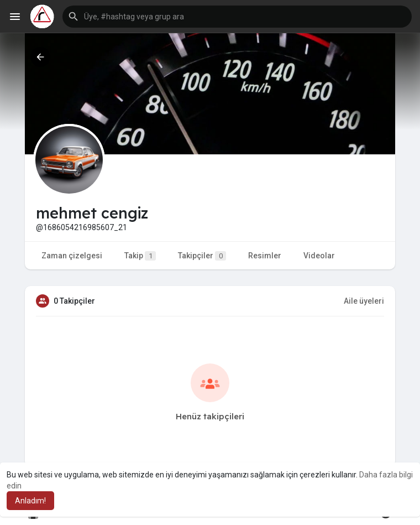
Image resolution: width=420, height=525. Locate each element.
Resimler (265, 256)
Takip (140, 256)
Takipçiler (202, 256)
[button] (237, 17)
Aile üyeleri (364, 301)
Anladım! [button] (30, 501)
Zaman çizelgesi (72, 256)
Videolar (319, 256)
